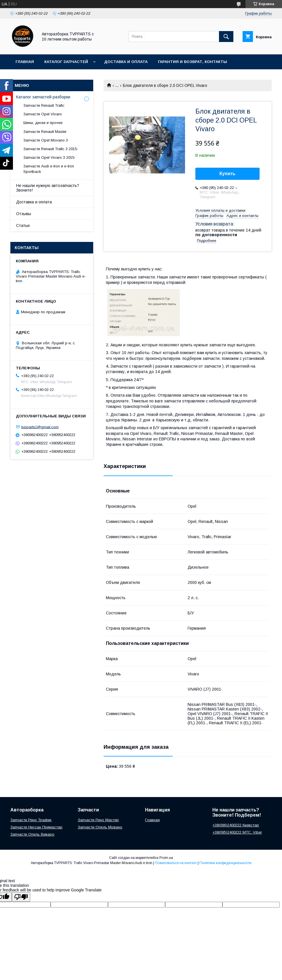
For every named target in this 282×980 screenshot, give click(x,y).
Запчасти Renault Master (45, 132)
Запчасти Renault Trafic (44, 105)
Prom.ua (166, 858)
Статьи (23, 226)
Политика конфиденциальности (225, 863)
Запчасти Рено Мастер (98, 820)
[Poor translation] (21, 897)
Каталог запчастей (66, 62)
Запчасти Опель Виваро (32, 834)
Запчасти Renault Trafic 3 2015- (51, 149)
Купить (228, 174)
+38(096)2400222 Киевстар (236, 825)
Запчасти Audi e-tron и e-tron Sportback (49, 169)
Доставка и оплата (126, 62)
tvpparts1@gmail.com (40, 427)
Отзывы (24, 214)
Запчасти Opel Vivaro (43, 114)
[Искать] (226, 37)
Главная (25, 62)
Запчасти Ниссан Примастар (36, 827)
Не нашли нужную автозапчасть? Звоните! (48, 188)
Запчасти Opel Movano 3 (46, 140)
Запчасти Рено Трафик (31, 820)
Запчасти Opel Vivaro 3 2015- (49, 157)
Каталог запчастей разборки (43, 97)
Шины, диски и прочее (43, 123)
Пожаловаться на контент (176, 863)
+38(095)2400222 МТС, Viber (237, 832)
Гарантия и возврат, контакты (193, 62)
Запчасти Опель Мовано (100, 827)
